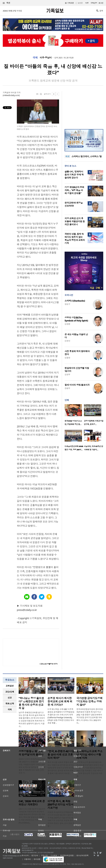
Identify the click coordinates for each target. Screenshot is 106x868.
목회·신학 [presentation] (10, 704)
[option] (74, 416)
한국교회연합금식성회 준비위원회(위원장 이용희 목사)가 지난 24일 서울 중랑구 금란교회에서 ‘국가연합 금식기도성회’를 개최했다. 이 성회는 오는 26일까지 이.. (90, 716)
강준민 (67, 341)
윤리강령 (37, 859)
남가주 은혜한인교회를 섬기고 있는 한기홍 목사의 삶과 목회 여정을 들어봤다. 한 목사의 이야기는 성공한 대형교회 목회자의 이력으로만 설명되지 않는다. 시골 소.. (32, 719)
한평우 (67, 388)
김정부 (67, 374)
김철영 (67, 358)
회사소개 (25, 855)
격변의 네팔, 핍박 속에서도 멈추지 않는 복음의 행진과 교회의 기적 (75, 239)
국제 (35, 58)
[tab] (10, 686)
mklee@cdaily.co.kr (11, 95)
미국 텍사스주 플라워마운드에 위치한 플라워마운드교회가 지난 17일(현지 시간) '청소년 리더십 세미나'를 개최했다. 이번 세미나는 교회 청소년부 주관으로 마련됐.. (90, 769)
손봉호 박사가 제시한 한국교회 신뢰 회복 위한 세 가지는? (60, 701)
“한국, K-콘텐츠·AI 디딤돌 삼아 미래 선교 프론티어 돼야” (61, 755)
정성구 (67, 304)
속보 (67, 156)
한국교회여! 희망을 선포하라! (74, 204)
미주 (87, 3)
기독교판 (71, 3)
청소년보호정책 (82, 855)
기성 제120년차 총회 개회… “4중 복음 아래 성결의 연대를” (74, 190)
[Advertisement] (84, 108)
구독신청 (94, 3)
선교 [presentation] (10, 698)
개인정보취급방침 (67, 855)
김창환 (67, 324)
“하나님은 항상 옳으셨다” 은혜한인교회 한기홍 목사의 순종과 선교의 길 (31, 703)
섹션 (6, 3)
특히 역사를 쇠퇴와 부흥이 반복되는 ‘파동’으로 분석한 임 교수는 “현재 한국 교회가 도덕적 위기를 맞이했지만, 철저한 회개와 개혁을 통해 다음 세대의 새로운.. (61, 768)
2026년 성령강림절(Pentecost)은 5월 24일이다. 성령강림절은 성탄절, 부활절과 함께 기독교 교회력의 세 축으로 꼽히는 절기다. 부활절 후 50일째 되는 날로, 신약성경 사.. (32, 766)
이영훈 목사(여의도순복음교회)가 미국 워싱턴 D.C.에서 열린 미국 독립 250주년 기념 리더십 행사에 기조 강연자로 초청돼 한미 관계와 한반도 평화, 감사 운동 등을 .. (61, 819)
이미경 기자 (15, 92)
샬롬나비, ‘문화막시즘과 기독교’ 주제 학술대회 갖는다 (74, 175)
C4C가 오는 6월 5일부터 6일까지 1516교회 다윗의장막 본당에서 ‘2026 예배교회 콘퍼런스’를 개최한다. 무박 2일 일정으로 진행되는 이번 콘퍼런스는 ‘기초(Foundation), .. (32, 816)
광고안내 (35, 855)
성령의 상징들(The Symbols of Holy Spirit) (76, 319)
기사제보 (54, 855)
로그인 (101, 3)
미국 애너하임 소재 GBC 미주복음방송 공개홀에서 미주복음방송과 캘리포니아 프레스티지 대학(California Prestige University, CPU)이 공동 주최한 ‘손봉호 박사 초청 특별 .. (61, 716)
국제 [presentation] (10, 709)
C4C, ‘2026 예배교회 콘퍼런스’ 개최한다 (32, 803)
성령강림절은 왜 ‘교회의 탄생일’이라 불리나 (31, 753)
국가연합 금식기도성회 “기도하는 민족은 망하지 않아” (90, 701)
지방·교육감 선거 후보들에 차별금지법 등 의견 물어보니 (75, 221)
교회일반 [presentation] (10, 686)
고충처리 (27, 859)
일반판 (80, 3)
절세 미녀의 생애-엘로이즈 (77, 385)
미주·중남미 (46, 58)
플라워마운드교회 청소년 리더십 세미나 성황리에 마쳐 (90, 755)
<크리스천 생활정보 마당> (49, 664)
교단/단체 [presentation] (10, 692)
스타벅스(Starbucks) (75, 301)
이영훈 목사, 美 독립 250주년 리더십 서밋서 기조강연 (60, 805)
